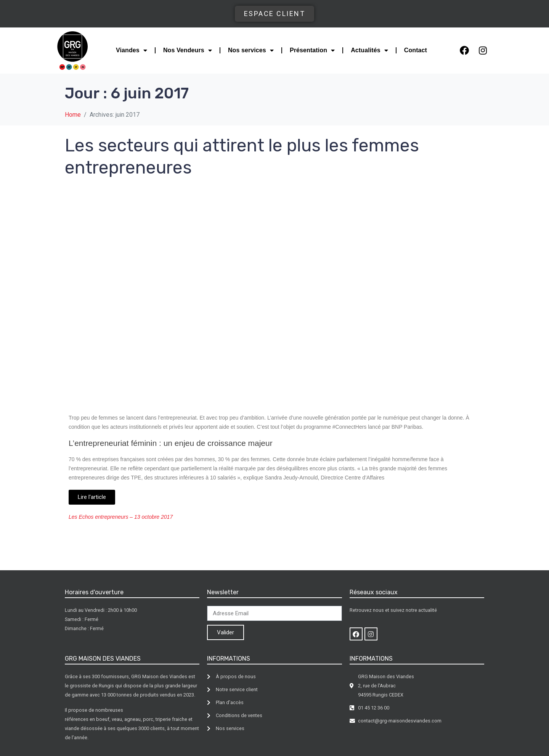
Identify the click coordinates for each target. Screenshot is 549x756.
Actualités (369, 50)
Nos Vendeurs (188, 50)
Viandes (132, 50)
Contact (416, 50)
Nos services (251, 50)
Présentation (312, 50)
